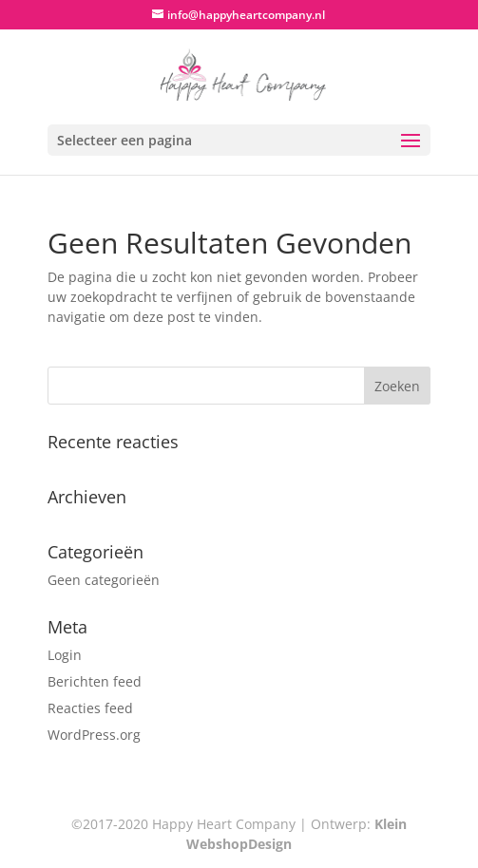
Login (65, 655)
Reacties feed (90, 708)
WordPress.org (94, 735)
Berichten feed (95, 681)
